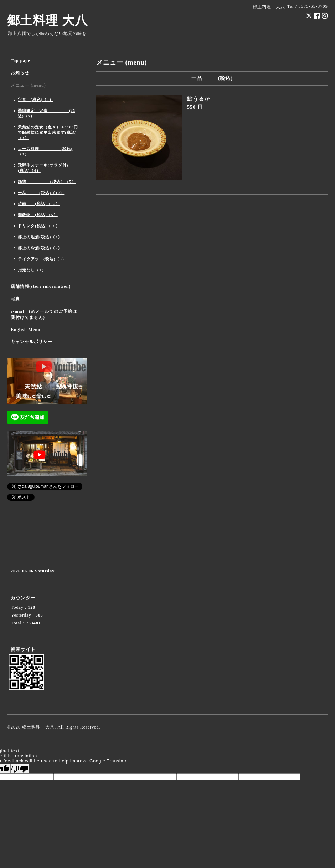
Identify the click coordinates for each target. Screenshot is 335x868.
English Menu (26, 330)
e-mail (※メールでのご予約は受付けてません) (44, 314)
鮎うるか (199, 99)
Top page (20, 61)
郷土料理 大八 (47, 21)
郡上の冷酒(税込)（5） (40, 248)
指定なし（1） (32, 270)
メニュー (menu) (28, 85)
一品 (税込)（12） (41, 193)
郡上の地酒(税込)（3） (40, 237)
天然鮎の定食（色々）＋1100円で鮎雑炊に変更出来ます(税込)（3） (48, 132)
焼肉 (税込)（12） (39, 204)
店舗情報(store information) (41, 286)
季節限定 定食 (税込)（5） (47, 113)
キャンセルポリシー (32, 342)
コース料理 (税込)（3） (45, 151)
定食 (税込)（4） (36, 99)
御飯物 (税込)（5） (38, 215)
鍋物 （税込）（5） (47, 182)
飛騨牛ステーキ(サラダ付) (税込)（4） (50, 168)
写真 (15, 299)
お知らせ (20, 73)
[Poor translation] (20, 769)
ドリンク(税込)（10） (39, 226)
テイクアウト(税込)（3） (42, 259)
